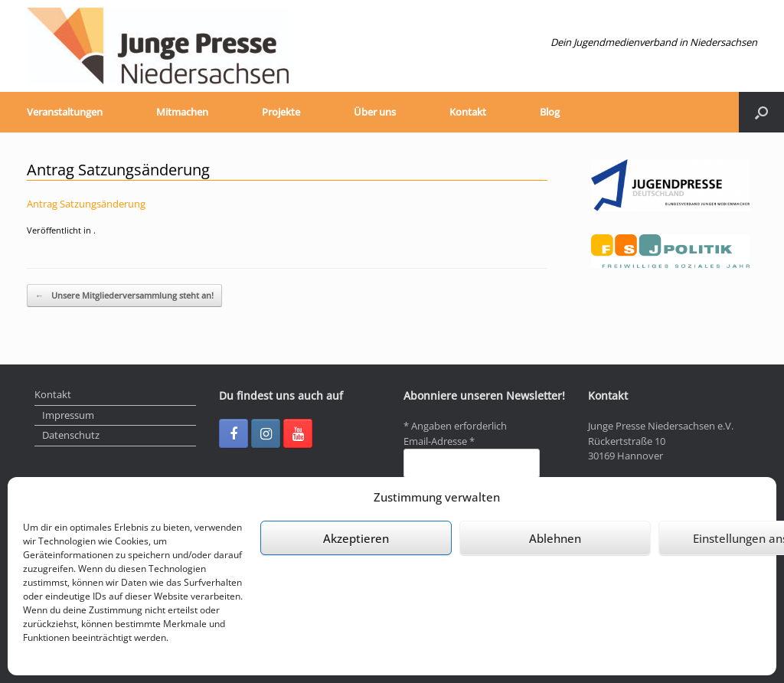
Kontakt (468, 112)
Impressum (68, 415)
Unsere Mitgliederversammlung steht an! (124, 296)
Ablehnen (555, 538)
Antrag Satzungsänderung (86, 204)
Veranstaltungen (65, 112)
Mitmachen (182, 112)
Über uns (375, 112)
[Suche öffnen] (761, 112)
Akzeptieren (356, 538)
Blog (550, 112)
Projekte (281, 112)
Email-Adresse (439, 441)
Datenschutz (71, 435)
